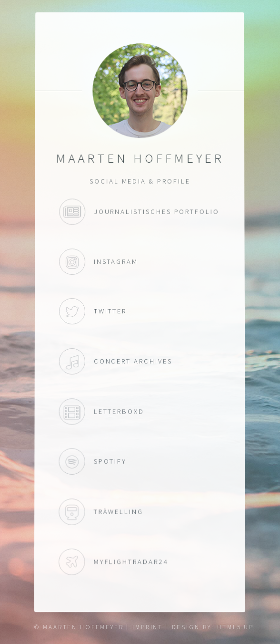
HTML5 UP (235, 627)
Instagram (73, 262)
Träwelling (72, 513)
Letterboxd (72, 412)
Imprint (148, 627)
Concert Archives (72, 361)
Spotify (72, 462)
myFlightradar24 (71, 564)
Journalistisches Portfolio (73, 212)
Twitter (72, 311)
